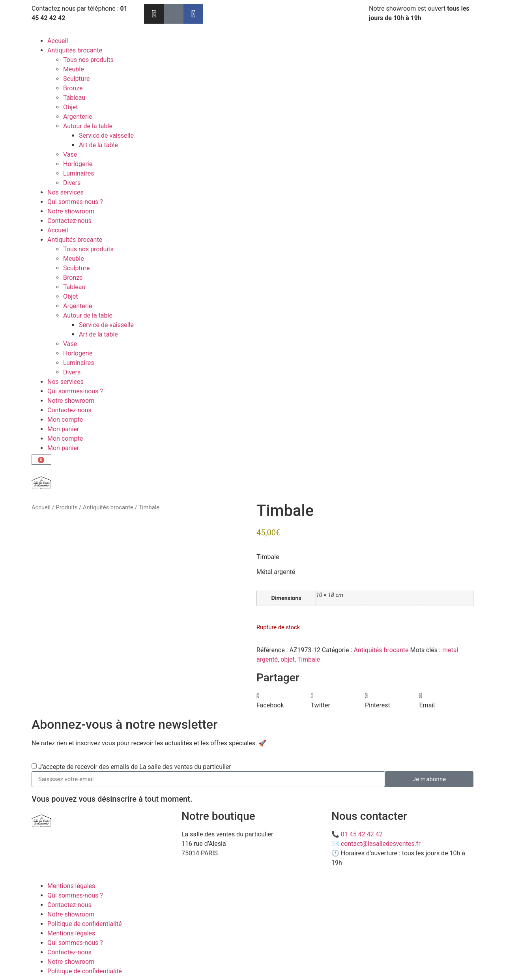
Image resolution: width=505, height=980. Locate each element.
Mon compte (65, 420)
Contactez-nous (69, 221)
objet (288, 659)
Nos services (65, 192)
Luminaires (79, 173)
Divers (72, 183)
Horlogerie (78, 164)
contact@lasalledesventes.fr (381, 844)
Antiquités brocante (75, 50)
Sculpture (76, 79)
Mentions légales (71, 886)
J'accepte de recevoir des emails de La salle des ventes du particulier (135, 767)
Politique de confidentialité (85, 924)
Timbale (309, 659)
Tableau (74, 98)
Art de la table (98, 145)
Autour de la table (88, 126)
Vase (70, 154)
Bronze (73, 88)
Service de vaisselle (106, 136)
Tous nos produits (88, 60)
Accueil (58, 41)
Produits (66, 507)
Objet (71, 107)
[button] (284, 701)
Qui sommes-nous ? (75, 202)
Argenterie (78, 117)
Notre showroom (71, 211)
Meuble (74, 69)
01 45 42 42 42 (362, 834)
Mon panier (63, 429)
